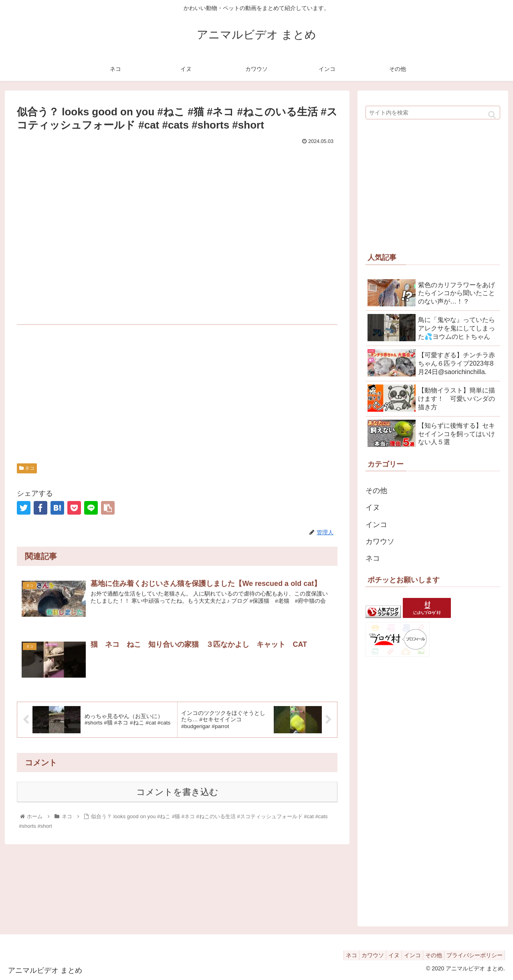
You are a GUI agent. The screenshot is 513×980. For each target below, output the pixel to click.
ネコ (27, 468)
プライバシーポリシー (473, 955)
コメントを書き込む (177, 792)
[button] (492, 115)
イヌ (373, 507)
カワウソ (380, 541)
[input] (433, 113)
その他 (376, 491)
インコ (376, 525)
